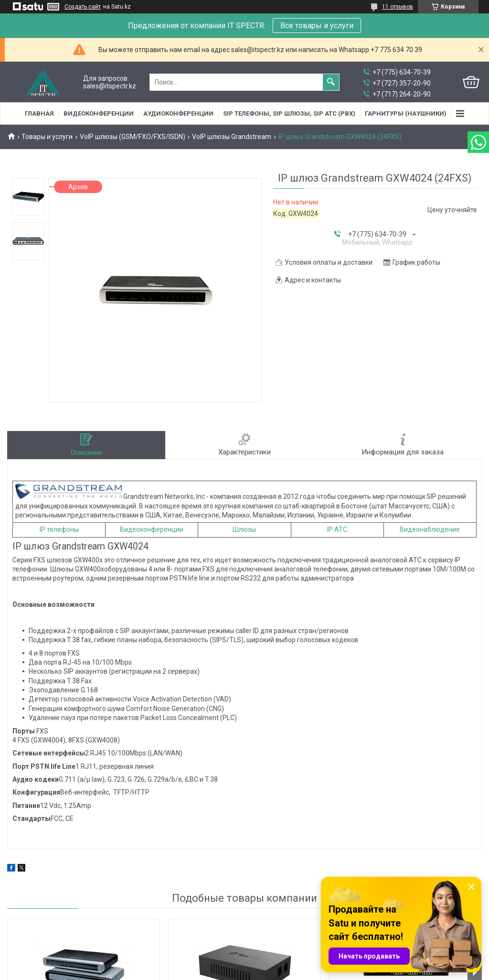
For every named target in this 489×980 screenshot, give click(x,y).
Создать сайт (83, 7)
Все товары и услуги (317, 26)
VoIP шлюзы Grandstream (232, 137)
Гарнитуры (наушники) (406, 113)
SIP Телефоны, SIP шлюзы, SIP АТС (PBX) (289, 113)
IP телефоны (59, 529)
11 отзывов (398, 7)
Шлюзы (244, 529)
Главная (39, 113)
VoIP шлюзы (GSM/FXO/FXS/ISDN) (133, 137)
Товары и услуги (47, 137)
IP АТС (337, 529)
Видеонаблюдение (430, 529)
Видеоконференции (99, 113)
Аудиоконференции (178, 113)
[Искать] (331, 82)
